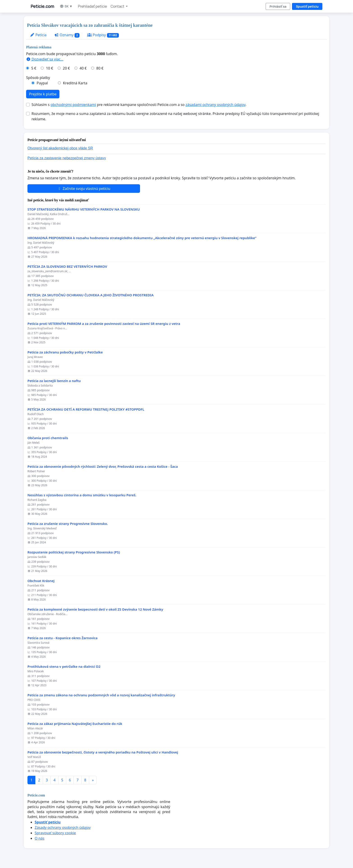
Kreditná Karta (75, 83)
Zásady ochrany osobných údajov (63, 828)
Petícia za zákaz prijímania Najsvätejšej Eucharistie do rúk (75, 724)
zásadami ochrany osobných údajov (215, 105)
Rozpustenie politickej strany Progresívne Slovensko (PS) (74, 552)
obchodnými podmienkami (73, 105)
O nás (40, 838)
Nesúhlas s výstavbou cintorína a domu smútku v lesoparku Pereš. (82, 495)
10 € (50, 68)
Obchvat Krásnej (41, 581)
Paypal (42, 83)
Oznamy (67, 35)
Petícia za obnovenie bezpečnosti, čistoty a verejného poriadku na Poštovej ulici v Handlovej (103, 752)
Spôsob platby (38, 78)
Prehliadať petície (92, 6)
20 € (66, 68)
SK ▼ (66, 6)
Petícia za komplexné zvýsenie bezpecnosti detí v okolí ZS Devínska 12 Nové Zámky (95, 609)
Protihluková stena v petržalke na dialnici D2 (64, 667)
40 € (83, 68)
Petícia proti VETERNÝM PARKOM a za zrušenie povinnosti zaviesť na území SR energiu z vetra (104, 324)
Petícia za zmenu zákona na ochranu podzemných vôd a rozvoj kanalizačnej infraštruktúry (101, 695)
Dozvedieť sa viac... (45, 59)
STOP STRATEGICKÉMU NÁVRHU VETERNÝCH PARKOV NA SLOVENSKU (84, 209)
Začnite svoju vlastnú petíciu (84, 189)
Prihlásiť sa (278, 6)
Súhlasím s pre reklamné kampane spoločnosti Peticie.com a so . (139, 105)
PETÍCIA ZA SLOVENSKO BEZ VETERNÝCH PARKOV (67, 266)
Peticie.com (42, 6)
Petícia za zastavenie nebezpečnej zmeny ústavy (67, 158)
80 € (100, 68)
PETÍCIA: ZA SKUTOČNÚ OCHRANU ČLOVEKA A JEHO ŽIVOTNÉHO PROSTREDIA (91, 295)
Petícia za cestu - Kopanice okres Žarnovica (62, 638)
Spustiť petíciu (307, 6)
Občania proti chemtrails (48, 438)
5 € (34, 68)
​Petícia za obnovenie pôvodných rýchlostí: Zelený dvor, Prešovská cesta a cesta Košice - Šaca (103, 467)
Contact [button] (118, 6)
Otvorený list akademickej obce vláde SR (60, 148)
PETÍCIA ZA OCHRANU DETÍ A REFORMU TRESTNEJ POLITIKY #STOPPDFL (86, 409)
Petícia (38, 35)
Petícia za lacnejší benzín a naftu (54, 381)
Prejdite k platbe (43, 94)
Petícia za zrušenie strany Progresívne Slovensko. (68, 524)
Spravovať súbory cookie (55, 833)
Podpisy (103, 35)
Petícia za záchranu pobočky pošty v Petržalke (65, 352)
